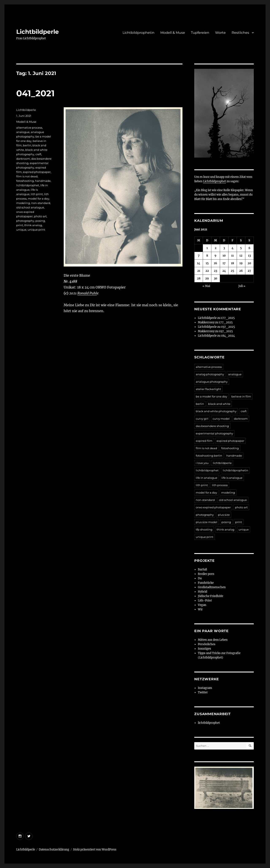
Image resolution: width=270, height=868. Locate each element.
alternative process (29, 128)
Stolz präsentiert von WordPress (95, 850)
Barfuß (202, 569)
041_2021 (35, 93)
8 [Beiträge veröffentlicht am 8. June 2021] (207, 256)
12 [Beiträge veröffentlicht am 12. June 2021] (241, 256)
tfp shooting (204, 529)
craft (38, 154)
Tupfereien (200, 33)
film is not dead (27, 176)
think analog (33, 225)
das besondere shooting (212, 426)
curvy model (221, 419)
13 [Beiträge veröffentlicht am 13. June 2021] (249, 256)
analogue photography (212, 382)
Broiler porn (206, 574)
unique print (36, 230)
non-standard (41, 203)
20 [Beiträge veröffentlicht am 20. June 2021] (249, 263)
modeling (23, 203)
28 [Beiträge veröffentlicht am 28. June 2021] (199, 278)
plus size (224, 515)
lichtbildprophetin (236, 470)
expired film (204, 441)
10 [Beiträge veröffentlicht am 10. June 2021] (224, 256)
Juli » (242, 286)
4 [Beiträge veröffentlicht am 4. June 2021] (233, 248)
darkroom (23, 159)
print (20, 225)
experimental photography (214, 433)
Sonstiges (205, 649)
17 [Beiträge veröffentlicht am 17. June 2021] (224, 263)
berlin (27, 145)
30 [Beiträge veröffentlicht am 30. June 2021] (216, 278)
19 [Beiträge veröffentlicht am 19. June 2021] (241, 263)
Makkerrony (206, 322)
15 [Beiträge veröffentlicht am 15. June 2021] (207, 263)
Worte (220, 33)
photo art (40, 216)
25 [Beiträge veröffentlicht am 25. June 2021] (232, 271)
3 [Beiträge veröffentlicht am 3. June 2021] (224, 248)
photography (25, 221)
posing (40, 221)
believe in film (241, 396)
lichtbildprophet (28, 185)
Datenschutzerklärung (54, 850)
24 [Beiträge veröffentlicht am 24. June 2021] (224, 271)
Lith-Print (205, 601)
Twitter (203, 692)
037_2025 (228, 327)
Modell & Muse (173, 33)
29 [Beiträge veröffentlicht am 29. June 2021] (207, 278)
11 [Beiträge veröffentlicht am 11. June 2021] (232, 256)
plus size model (207, 522)
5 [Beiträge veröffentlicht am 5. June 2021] (241, 248)
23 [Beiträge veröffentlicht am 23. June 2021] (215, 271)
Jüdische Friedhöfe (211, 596)
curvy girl (202, 419)
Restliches (240, 33)
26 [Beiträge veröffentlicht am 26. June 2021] (241, 271)
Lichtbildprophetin (138, 33)
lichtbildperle (222, 463)
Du (200, 578)
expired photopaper (37, 172)
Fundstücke (206, 583)
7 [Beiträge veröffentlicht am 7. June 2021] (199, 256)
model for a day (38, 199)
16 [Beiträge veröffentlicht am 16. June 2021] (215, 263)
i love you (202, 463)
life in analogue (207, 478)
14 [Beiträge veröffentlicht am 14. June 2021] (199, 263)
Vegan (202, 605)
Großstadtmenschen (212, 587)
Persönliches (207, 644)
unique (21, 230)
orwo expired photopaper (213, 507)
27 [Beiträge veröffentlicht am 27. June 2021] (249, 271)
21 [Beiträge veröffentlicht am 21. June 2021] (199, 271)
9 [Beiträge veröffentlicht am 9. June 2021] (215, 256)
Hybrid (202, 592)
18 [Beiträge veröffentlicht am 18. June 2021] (232, 263)
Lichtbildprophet (215, 181)
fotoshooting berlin (209, 456)
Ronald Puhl (87, 293)
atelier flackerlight (208, 389)
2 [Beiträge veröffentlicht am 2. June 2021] (216, 248)
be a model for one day (211, 396)
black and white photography (216, 411)
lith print (37, 194)
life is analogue (232, 478)
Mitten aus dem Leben (213, 640)
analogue (23, 132)
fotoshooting (25, 181)
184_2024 (228, 336)
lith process (220, 485)
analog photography (210, 374)
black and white (219, 404)
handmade (43, 181)
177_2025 (228, 318)
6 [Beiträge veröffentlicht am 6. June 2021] (249, 248)
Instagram (205, 688)
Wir (200, 609)
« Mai (206, 286)
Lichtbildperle (38, 32)
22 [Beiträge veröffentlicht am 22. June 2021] (207, 271)
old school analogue (30, 207)
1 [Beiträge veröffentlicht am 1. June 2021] (207, 248)
